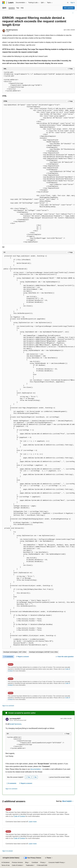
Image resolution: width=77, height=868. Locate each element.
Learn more (33, 822)
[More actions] (73, 13)
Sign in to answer (8, 851)
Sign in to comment (8, 706)
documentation (35, 769)
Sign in (73, 3)
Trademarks (29, 865)
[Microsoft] (4, 3)
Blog (27, 862)
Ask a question (69, 8)
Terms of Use (6, 865)
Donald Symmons (12, 30)
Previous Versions (17, 862)
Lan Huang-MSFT (15, 719)
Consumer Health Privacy (56, 862)
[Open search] (68, 3)
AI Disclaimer (6, 862)
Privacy (43, 862)
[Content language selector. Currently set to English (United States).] (11, 858)
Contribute (35, 862)
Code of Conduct (19, 816)
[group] (38, 82)
